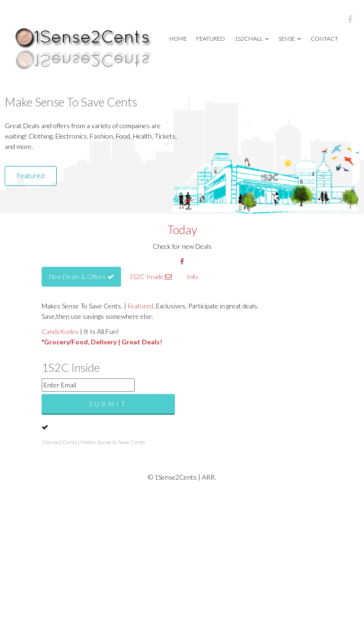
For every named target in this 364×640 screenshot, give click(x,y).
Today (182, 229)
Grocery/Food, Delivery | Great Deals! (103, 342)
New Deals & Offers (81, 276)
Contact (324, 39)
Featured (211, 39)
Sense (290, 39)
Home (178, 39)
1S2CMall (252, 39)
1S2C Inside (150, 276)
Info (193, 276)
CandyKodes (60, 331)
